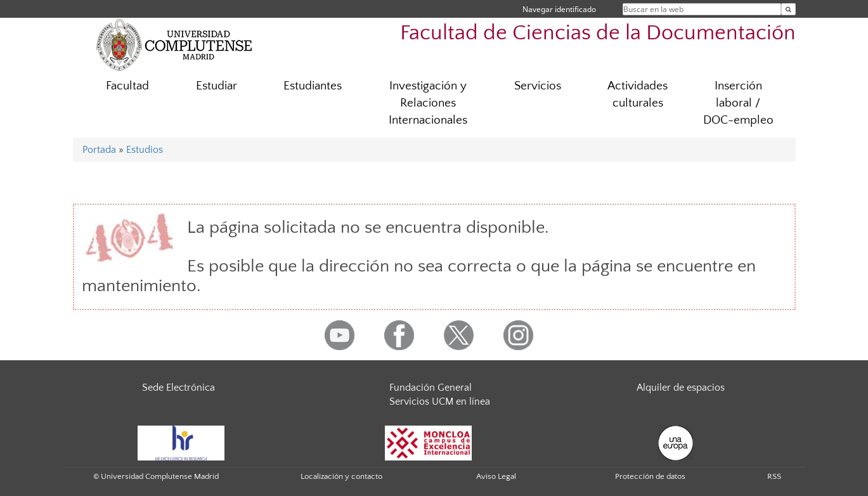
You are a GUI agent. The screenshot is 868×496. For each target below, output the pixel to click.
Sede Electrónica (178, 388)
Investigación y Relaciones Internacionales (428, 103)
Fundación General (431, 388)
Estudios (145, 150)
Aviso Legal (496, 476)
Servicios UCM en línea (440, 401)
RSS (774, 476)
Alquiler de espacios (681, 388)
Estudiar (217, 86)
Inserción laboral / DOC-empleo (738, 103)
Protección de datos (650, 476)
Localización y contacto (341, 476)
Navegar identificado (559, 9)
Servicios (538, 86)
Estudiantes (313, 86)
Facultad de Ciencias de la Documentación (598, 33)
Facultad (127, 86)
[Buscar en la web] (788, 9)
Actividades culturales (638, 95)
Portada (99, 150)
